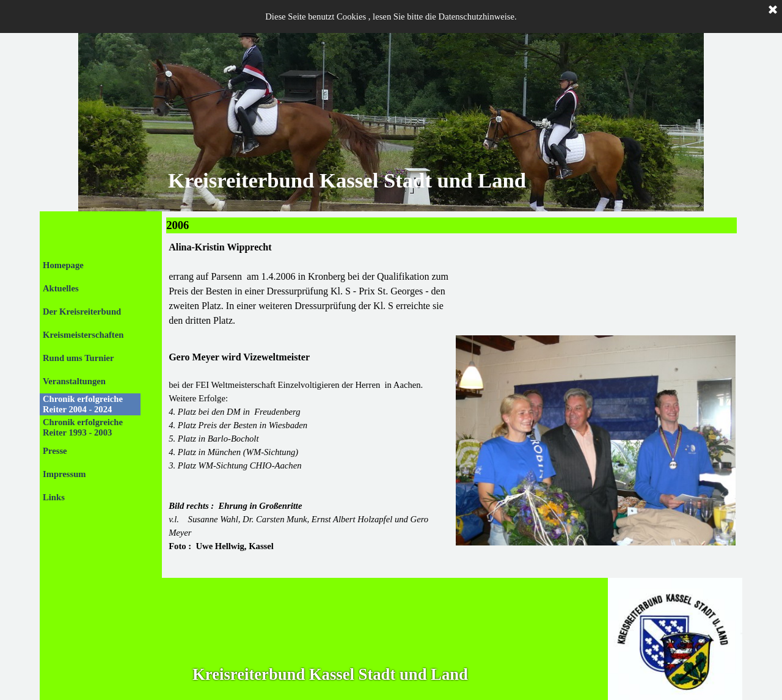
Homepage (63, 265)
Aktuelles (61, 288)
